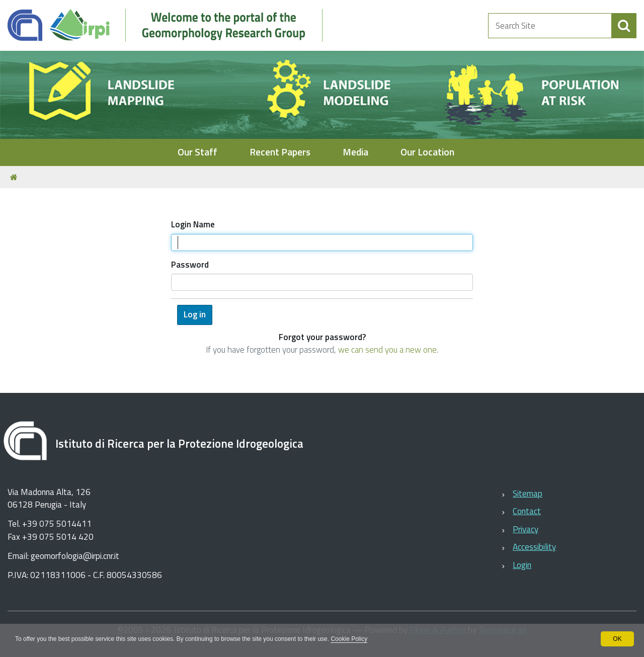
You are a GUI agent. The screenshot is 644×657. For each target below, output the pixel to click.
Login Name (193, 225)
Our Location (427, 152)
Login (522, 565)
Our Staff (197, 152)
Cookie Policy (349, 639)
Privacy (526, 529)
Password (190, 265)
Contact (527, 511)
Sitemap (528, 494)
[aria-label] (624, 26)
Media (355, 152)
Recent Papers (280, 152)
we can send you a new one (387, 350)
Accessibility (534, 547)
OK (617, 639)
